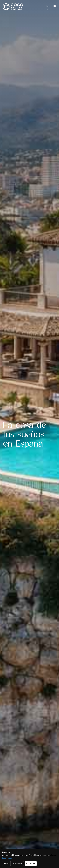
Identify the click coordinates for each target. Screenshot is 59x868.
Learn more (7, 858)
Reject (6, 863)
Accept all (31, 863)
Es (47, 6)
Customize (18, 863)
